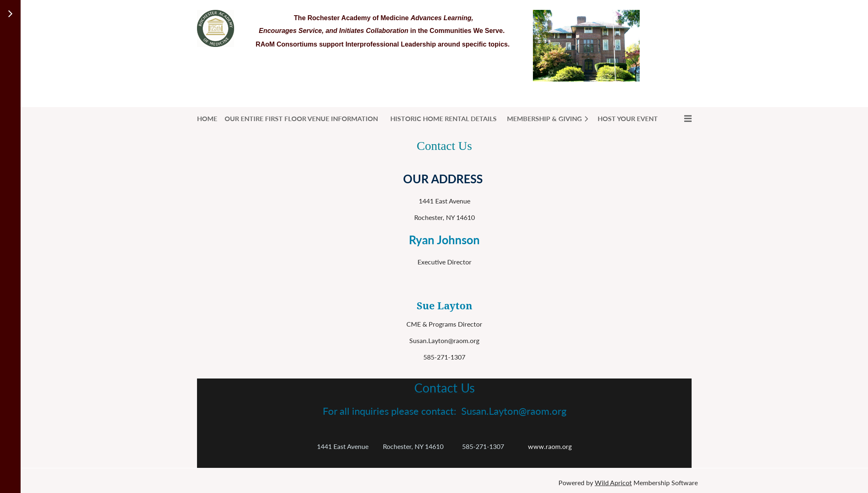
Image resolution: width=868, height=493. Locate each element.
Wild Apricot (613, 482)
